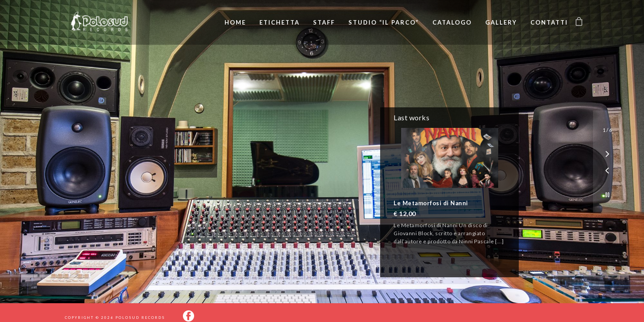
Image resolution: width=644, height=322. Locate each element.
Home (235, 22)
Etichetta (280, 22)
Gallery (501, 22)
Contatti (549, 22)
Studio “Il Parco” (384, 22)
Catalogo (452, 22)
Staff (324, 22)
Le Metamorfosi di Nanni (431, 203)
